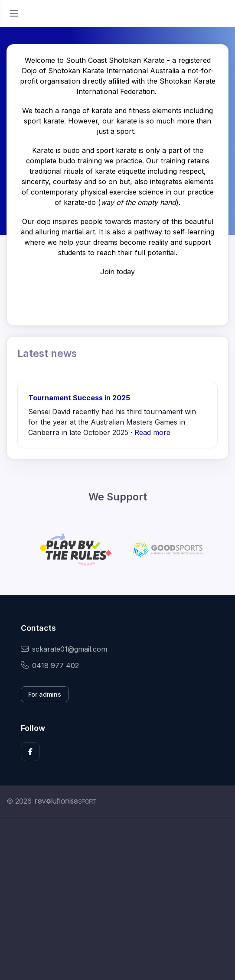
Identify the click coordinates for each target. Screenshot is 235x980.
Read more (152, 432)
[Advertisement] (117, 899)
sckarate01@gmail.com (64, 649)
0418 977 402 (50, 665)
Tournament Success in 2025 (79, 398)
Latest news (47, 354)
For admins (45, 694)
